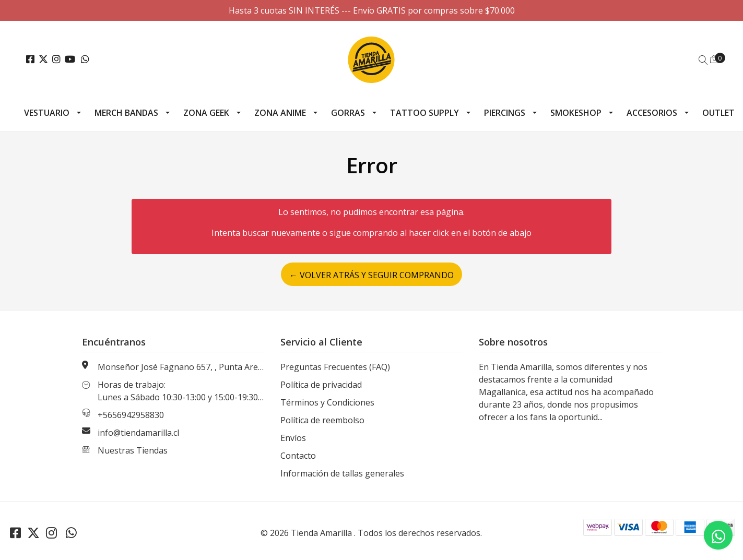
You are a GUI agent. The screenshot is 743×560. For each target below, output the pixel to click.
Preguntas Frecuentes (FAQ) (335, 367)
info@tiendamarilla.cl (138, 433)
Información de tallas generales (342, 473)
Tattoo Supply (424, 113)
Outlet (718, 113)
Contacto (298, 456)
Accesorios (652, 113)
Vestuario (47, 113)
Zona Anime (280, 113)
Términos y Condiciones (327, 402)
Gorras (348, 113)
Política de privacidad (321, 385)
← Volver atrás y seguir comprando (371, 275)
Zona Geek (206, 113)
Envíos (293, 438)
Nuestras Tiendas (133, 450)
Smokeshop (576, 113)
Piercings (505, 113)
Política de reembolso (322, 420)
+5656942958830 (131, 415)
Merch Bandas (126, 113)
